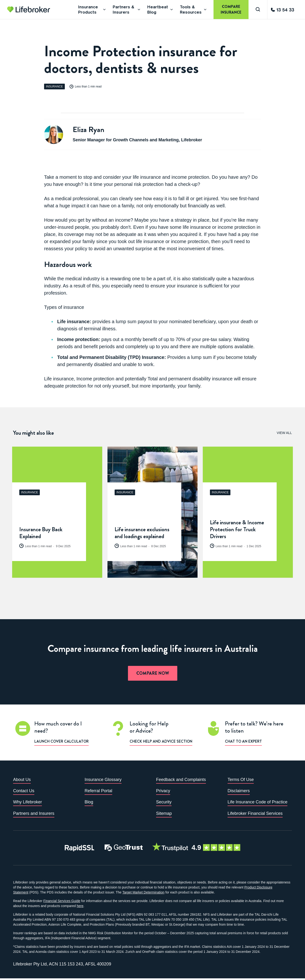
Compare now (153, 675)
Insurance (54, 87)
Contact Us (24, 792)
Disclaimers (239, 792)
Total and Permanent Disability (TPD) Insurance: (112, 357)
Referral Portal (98, 792)
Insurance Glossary (103, 781)
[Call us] (283, 10)
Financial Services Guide (62, 903)
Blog (89, 804)
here (80, 908)
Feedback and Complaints (181, 781)
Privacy (163, 792)
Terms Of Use (241, 781)
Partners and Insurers (34, 815)
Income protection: (79, 339)
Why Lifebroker (28, 804)
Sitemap (164, 815)
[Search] (258, 10)
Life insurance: (74, 322)
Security (164, 804)
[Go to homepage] (29, 10)
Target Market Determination (143, 894)
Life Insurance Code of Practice (257, 804)
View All (284, 433)
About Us (22, 781)
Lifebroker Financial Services (255, 815)
